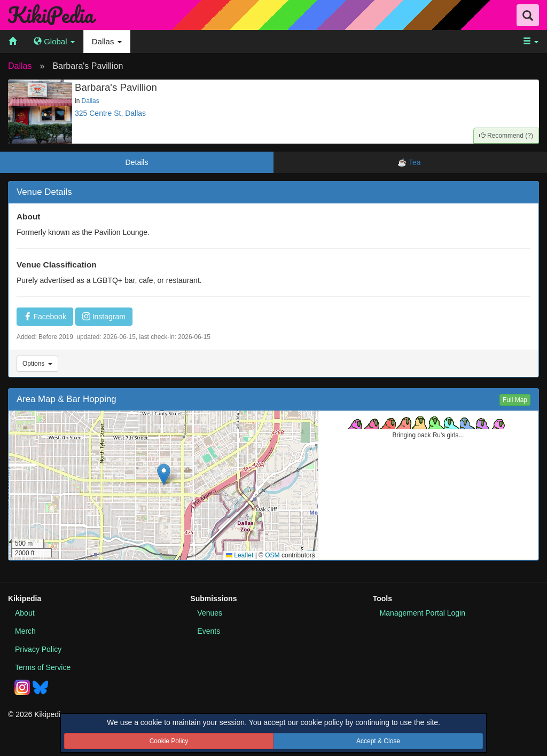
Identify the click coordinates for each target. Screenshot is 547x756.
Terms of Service (43, 667)
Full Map (515, 400)
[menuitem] (13, 41)
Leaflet (240, 555)
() (506, 136)
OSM (272, 555)
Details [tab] (137, 162)
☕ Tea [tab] (410, 162)
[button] (164, 474)
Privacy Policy (38, 649)
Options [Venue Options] (37, 364)
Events (209, 631)
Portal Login (423, 613)
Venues (210, 613)
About (25, 613)
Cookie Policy (169, 741)
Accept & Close (378, 741)
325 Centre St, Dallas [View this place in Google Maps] (110, 113)
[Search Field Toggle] (528, 15)
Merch (25, 631)
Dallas (20, 66)
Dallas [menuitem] (107, 41)
